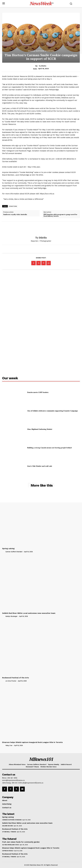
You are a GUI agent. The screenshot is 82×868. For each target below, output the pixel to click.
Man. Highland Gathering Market (40, 429)
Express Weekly (8, 851)
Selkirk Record (8, 826)
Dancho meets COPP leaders (38, 392)
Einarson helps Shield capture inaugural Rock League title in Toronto (32, 742)
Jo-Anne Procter (11, 681)
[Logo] (42, 3)
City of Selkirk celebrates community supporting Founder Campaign (53, 411)
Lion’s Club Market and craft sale (40, 466)
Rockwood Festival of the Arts (16, 678)
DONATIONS (13, 206)
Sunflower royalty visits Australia (15, 215)
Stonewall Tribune (9, 832)
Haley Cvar (9, 745)
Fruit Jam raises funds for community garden (21, 842)
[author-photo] (4, 552)
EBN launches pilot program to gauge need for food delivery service (60, 215)
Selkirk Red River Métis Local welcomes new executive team (29, 613)
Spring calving (8, 549)
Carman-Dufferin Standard (41, 51)
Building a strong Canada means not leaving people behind (49, 448)
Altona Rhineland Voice (11, 845)
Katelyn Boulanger (11, 616)
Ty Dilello (43, 66)
